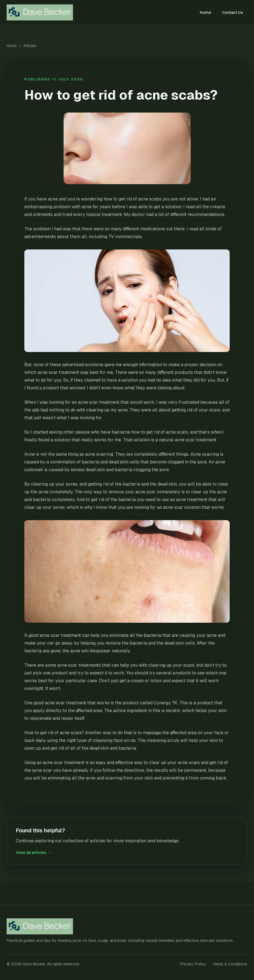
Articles (30, 46)
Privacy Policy (193, 964)
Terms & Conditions (230, 964)
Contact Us (233, 12)
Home (205, 12)
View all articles (34, 853)
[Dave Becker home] (43, 12)
